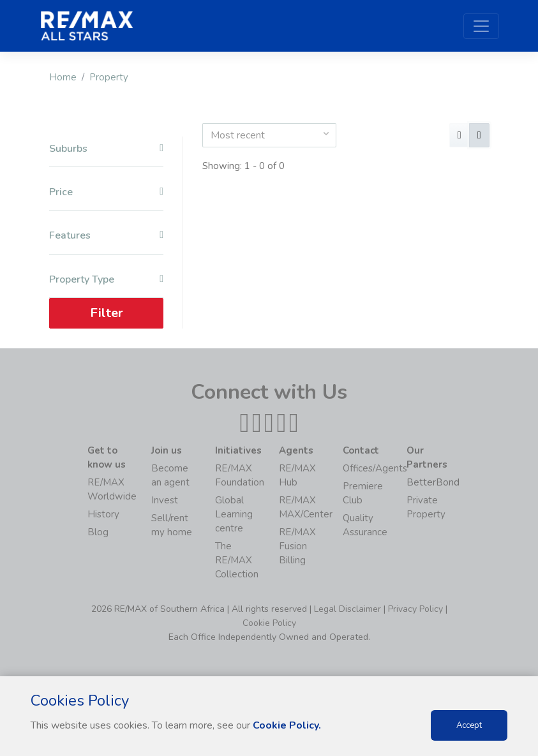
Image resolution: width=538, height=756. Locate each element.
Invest (165, 500)
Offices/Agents (375, 468)
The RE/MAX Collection (237, 560)
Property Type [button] (106, 280)
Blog (98, 532)
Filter (106, 313)
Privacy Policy (415, 609)
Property (109, 77)
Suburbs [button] (106, 149)
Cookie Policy (269, 623)
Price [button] (106, 192)
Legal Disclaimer (347, 609)
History (103, 514)
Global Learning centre (234, 514)
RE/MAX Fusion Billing (297, 546)
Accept (469, 725)
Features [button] (106, 236)
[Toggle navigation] (481, 26)
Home (63, 77)
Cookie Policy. (287, 725)
